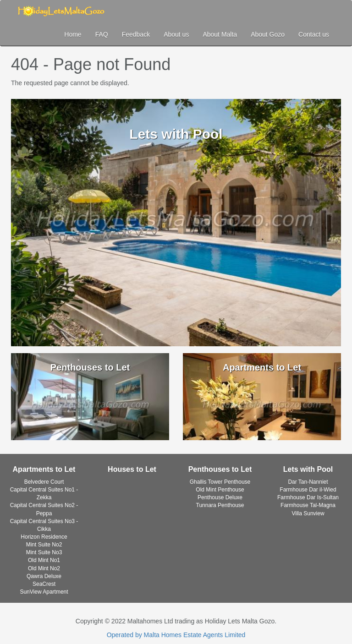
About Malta (220, 34)
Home (73, 34)
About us (176, 34)
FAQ (102, 34)
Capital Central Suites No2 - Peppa (44, 509)
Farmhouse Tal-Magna (308, 505)
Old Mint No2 (44, 568)
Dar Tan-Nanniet (308, 482)
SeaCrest (44, 584)
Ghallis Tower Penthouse (220, 482)
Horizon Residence (44, 537)
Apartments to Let (44, 469)
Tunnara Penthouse (220, 505)
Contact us (314, 34)
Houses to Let (132, 469)
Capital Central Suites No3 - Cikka (44, 525)
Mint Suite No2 (44, 545)
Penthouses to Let (220, 469)
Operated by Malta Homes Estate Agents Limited (176, 635)
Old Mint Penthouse (220, 490)
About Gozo (268, 34)
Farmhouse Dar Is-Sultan (308, 497)
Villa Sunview (308, 513)
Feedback (136, 34)
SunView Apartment (44, 592)
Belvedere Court (44, 482)
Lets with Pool (308, 469)
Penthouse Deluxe (220, 497)
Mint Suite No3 (44, 552)
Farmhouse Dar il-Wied (308, 490)
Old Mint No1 (44, 560)
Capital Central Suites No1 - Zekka (44, 494)
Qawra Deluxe (44, 576)
